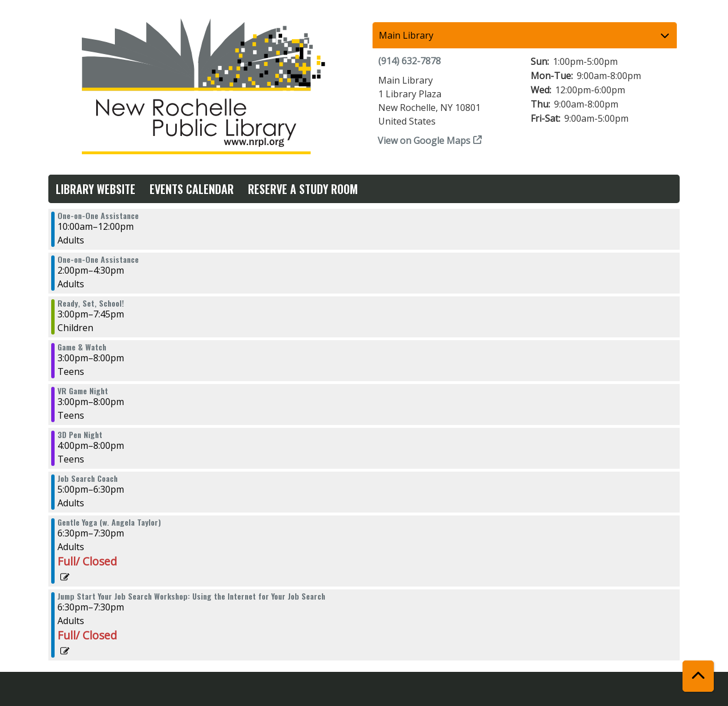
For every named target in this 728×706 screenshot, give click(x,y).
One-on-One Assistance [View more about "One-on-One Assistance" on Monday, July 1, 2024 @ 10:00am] (98, 216)
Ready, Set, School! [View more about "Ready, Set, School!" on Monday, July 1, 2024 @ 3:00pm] (91, 303)
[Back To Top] (698, 676)
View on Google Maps (424, 141)
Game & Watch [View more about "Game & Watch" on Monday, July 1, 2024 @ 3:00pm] (82, 347)
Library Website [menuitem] (96, 189)
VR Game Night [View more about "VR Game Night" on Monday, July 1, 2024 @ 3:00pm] (83, 391)
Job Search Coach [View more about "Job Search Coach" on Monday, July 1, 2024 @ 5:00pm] (88, 478)
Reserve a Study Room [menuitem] (303, 189)
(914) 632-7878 (409, 61)
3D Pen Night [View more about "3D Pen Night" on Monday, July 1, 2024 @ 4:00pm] (80, 435)
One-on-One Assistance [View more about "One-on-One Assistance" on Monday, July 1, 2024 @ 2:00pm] (98, 259)
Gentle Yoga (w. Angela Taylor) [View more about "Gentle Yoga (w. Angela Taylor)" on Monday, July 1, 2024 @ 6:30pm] (109, 522)
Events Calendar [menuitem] (192, 189)
